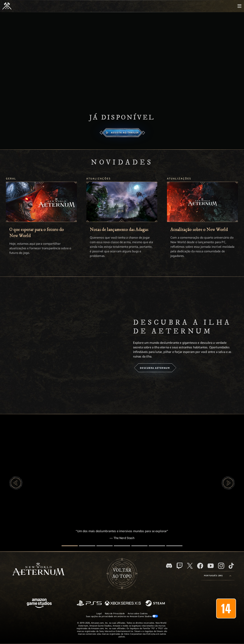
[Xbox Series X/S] (123, 603)
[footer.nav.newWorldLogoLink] (38, 569)
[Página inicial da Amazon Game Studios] (39, 604)
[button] (16, 483)
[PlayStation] (89, 603)
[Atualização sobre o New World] (202, 202)
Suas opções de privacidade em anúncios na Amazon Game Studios (122, 616)
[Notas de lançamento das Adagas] (122, 202)
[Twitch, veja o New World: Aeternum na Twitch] (180, 566)
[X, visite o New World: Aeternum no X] (190, 566)
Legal (99, 613)
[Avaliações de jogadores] (157, 546)
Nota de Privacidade (115, 613)
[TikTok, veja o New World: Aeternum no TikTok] (231, 566)
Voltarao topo (122, 573)
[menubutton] (239, 6)
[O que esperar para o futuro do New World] (41, 202)
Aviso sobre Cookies (138, 613)
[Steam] (156, 604)
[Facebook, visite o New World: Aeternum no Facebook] (200, 566)
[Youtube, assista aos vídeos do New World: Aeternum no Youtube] (211, 566)
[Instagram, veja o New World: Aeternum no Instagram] (221, 566)
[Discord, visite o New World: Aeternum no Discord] (169, 566)
